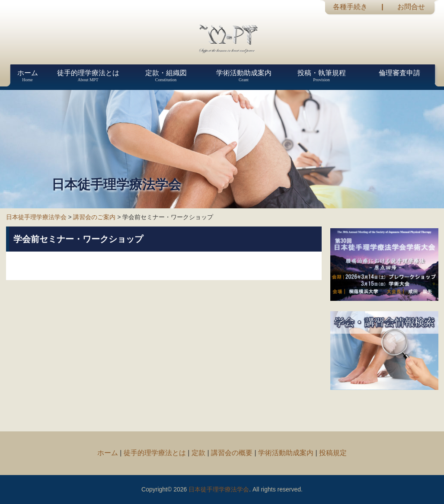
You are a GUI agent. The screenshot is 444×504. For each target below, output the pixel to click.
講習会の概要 (232, 453)
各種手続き (350, 7)
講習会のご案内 (94, 217)
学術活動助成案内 (286, 453)
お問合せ (411, 7)
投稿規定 (333, 453)
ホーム (108, 453)
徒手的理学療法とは (155, 453)
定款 (198, 453)
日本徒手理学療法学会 (36, 217)
